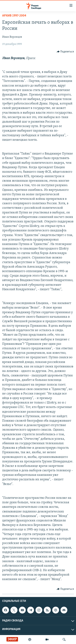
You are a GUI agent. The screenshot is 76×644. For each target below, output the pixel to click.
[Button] (65, 52)
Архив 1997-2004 (14, 16)
